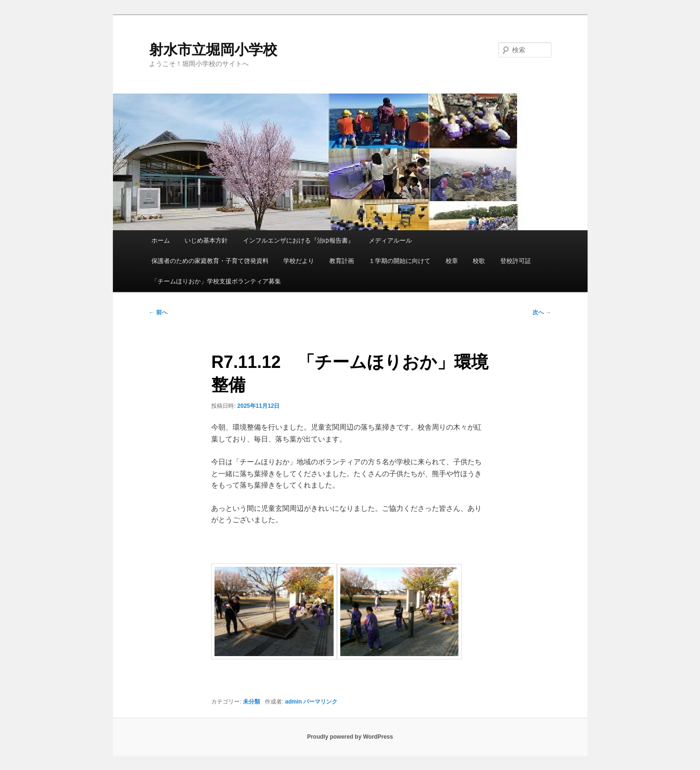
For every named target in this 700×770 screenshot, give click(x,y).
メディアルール (390, 240)
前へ (158, 312)
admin (294, 702)
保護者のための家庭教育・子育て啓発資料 (210, 261)
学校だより (299, 261)
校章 (452, 261)
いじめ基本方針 (206, 240)
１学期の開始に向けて (400, 261)
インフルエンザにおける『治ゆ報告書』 (299, 240)
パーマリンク (320, 702)
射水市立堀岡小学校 (213, 50)
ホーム (161, 240)
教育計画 (342, 261)
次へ (542, 312)
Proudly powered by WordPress (350, 737)
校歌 (479, 261)
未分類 (252, 702)
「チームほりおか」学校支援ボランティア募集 (216, 281)
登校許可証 (516, 261)
